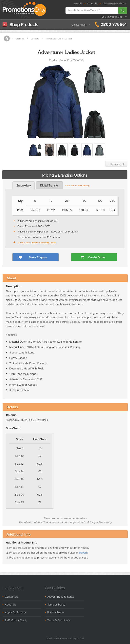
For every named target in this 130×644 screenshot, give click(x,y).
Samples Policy (56, 605)
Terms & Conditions (59, 620)
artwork (83, 556)
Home (7, 38)
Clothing (20, 39)
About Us (78, 4)
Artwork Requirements (61, 597)
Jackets (35, 39)
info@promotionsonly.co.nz (115, 4)
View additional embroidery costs (37, 242)
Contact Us (93, 4)
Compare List (79, 25)
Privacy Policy (56, 613)
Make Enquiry (38, 257)
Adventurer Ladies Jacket (59, 39)
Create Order (97, 257)
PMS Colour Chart (16, 620)
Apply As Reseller (15, 613)
